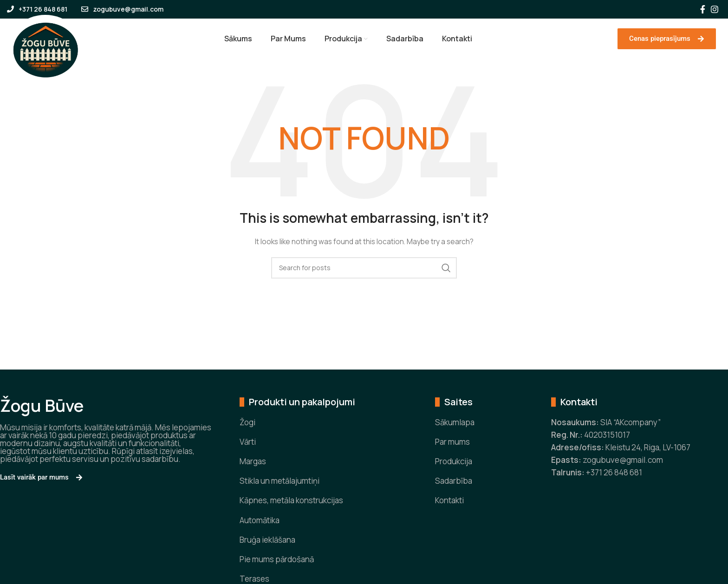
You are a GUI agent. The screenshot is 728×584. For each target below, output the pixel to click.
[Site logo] (45, 53)
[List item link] (323, 431)
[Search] (364, 276)
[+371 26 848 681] (10, 9)
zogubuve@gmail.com (128, 9)
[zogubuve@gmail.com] (85, 9)
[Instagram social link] (715, 9)
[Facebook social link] (703, 9)
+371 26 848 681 (43, 9)
